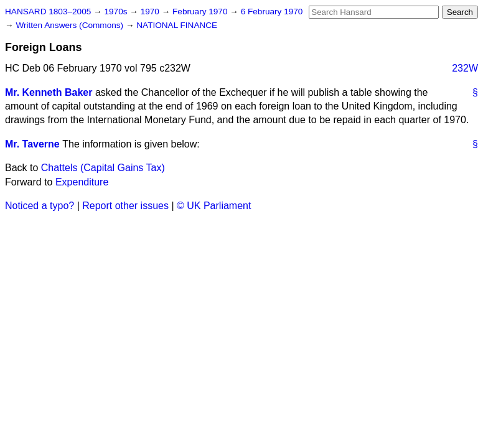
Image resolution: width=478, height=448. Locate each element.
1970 (151, 12)
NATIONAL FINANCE (177, 25)
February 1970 (201, 12)
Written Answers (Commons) (71, 25)
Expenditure (82, 182)
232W (465, 68)
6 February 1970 (272, 12)
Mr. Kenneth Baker (49, 92)
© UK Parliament (214, 206)
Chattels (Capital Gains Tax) (103, 168)
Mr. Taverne (32, 144)
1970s (117, 12)
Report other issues (125, 206)
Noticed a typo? (40, 206)
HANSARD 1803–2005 (48, 12)
